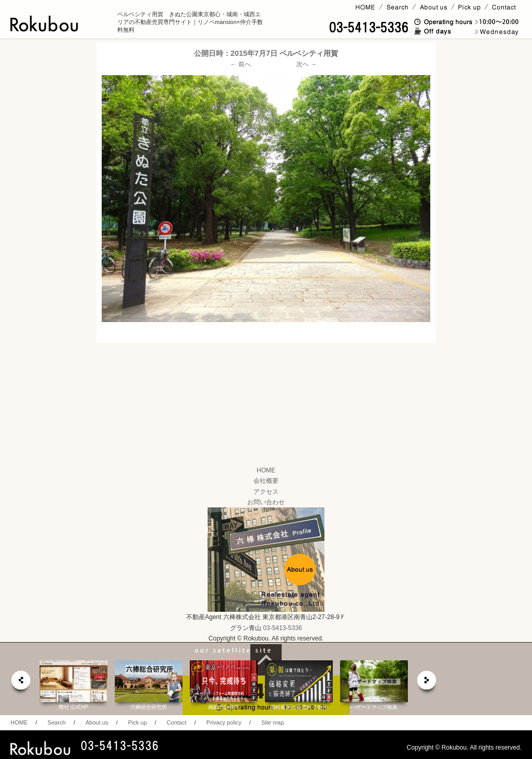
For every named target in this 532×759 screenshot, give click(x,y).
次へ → (306, 64)
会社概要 (266, 481)
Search (57, 722)
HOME (266, 470)
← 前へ (241, 64)
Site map (273, 722)
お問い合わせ (266, 502)
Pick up (137, 722)
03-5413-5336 (282, 628)
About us (97, 722)
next (427, 683)
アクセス (266, 492)
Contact (177, 722)
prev (20, 683)
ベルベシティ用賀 (309, 53)
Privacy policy (224, 722)
